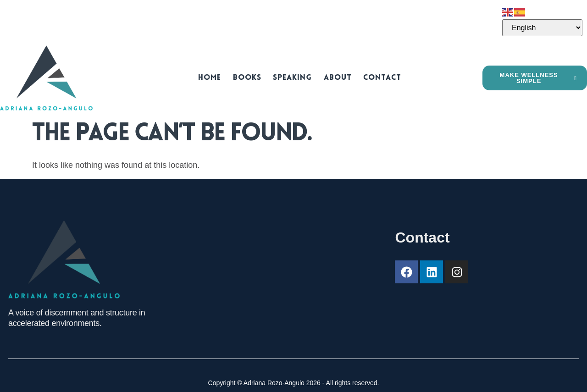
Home (214, 78)
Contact (377, 78)
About (335, 78)
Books (249, 78)
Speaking (292, 78)
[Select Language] (542, 28)
